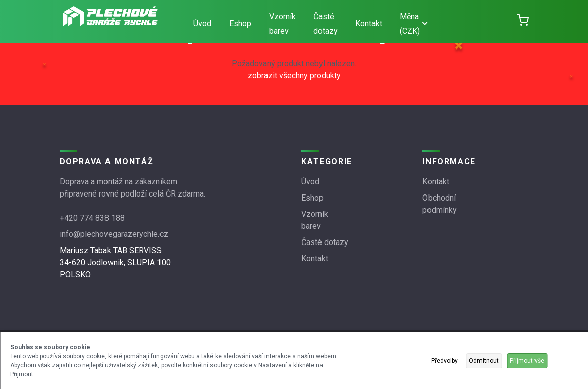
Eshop (240, 23)
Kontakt (369, 23)
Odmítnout (484, 361)
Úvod (202, 23)
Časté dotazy (326, 24)
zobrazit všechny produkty (294, 76)
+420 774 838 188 (92, 218)
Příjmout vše (527, 361)
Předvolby (444, 361)
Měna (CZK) (414, 24)
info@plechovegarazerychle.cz (114, 234)
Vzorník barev (282, 24)
